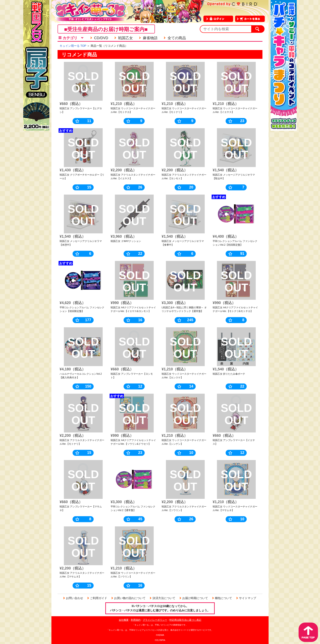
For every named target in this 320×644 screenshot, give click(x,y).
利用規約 (136, 620)
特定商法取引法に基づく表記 (185, 620)
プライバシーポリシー (155, 620)
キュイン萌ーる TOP (73, 46)
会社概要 (124, 620)
